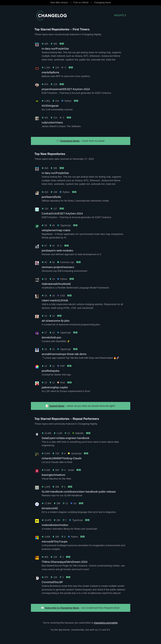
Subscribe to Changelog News (62, 608)
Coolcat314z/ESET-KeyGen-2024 (62, 213)
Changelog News (102, 3)
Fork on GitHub (81, 3)
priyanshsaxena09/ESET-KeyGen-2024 (66, 89)
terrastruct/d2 (50, 508)
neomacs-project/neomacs (58, 267)
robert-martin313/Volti (55, 300)
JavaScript (75, 454)
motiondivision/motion (55, 525)
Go (74, 503)
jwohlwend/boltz (52, 197)
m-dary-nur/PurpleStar (55, 49)
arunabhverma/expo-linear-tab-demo (64, 354)
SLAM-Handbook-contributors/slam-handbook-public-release (79, 492)
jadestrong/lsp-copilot (55, 387)
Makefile (78, 433)
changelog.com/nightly (106, 623)
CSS (61, 296)
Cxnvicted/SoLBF (52, 582)
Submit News (57, 406)
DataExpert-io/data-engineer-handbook (66, 438)
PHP (61, 366)
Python (66, 101)
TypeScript (64, 225)
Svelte (71, 470)
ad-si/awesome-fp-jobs (56, 321)
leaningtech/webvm (54, 475)
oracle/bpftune (51, 72)
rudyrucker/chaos (52, 122)
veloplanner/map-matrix (56, 230)
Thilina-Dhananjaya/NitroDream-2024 (65, 562)
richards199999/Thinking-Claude (62, 458)
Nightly (120, 15)
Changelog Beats (70, 141)
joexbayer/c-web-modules (57, 250)
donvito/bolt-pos (52, 337)
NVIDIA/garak (50, 106)
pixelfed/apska (51, 371)
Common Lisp (66, 262)
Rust (61, 383)
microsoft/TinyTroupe (55, 541)
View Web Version (59, 3)
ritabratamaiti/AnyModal (56, 284)
